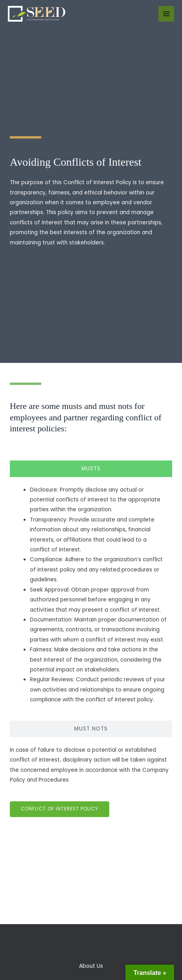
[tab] (91, 469)
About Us (91, 966)
